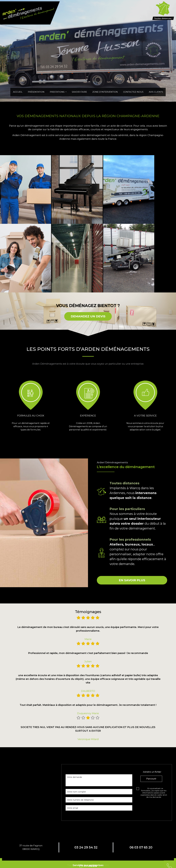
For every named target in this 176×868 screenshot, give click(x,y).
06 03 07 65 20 (141, 847)
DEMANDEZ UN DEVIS (88, 316)
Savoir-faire (79, 92)
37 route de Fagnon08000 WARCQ (31, 847)
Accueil (18, 92)
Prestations (57, 92)
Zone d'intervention (105, 92)
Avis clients (156, 92)
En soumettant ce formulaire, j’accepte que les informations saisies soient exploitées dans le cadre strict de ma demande (154, 793)
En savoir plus (132, 580)
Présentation (36, 92)
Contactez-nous (133, 92)
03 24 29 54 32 (86, 847)
